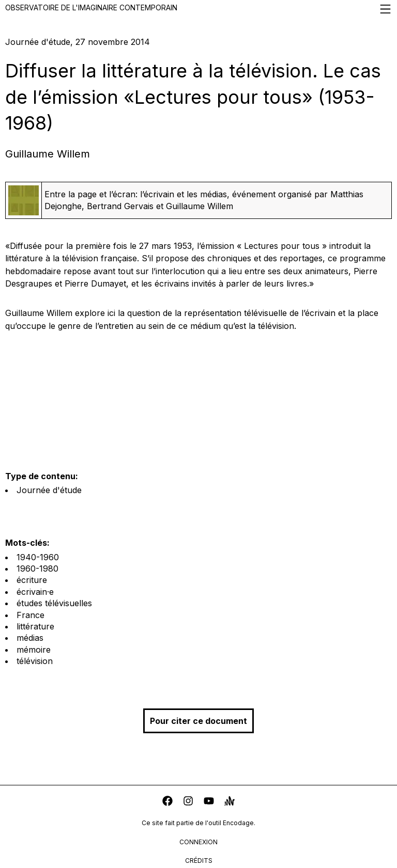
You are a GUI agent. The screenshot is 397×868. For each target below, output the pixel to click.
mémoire (34, 650)
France (30, 615)
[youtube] (209, 802)
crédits (199, 861)
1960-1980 (37, 569)
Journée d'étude (49, 490)
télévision (35, 661)
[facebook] (167, 802)
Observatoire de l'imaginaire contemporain (198, 9)
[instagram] (188, 802)
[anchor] (230, 802)
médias (30, 638)
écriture (32, 580)
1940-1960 (38, 557)
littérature (35, 626)
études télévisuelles (54, 603)
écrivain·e (35, 592)
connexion (198, 842)
